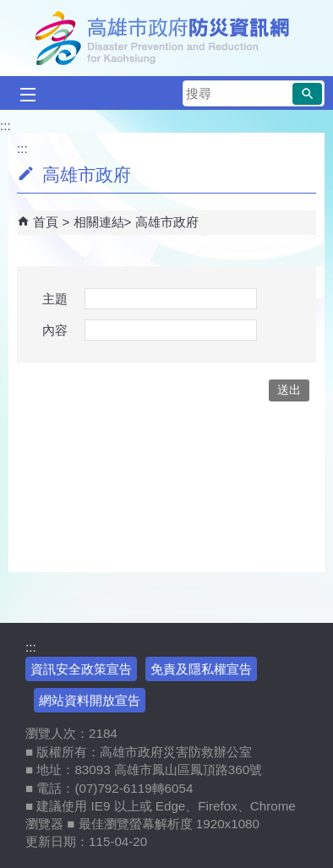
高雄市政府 (167, 222)
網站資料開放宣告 (90, 700)
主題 (55, 299)
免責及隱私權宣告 (201, 669)
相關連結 (99, 222)
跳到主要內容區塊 (9, 9)
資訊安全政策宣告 (81, 669)
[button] (307, 94)
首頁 (46, 222)
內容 (55, 330)
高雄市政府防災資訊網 (167, 38)
